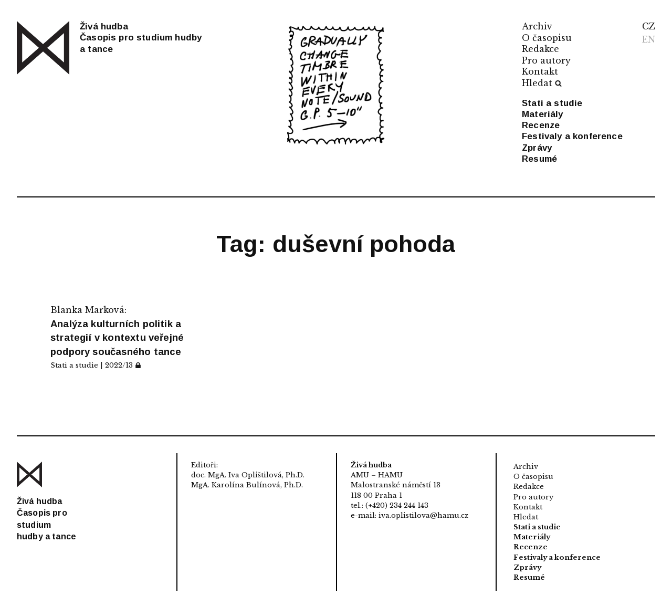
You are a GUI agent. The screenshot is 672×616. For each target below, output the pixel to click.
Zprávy (537, 148)
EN (649, 39)
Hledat (542, 83)
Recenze (541, 125)
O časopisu (547, 38)
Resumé (539, 159)
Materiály (543, 114)
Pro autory (546, 60)
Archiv (537, 26)
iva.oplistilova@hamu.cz (423, 515)
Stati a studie (552, 103)
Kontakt (540, 71)
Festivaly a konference (572, 136)
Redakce (540, 49)
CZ (649, 26)
